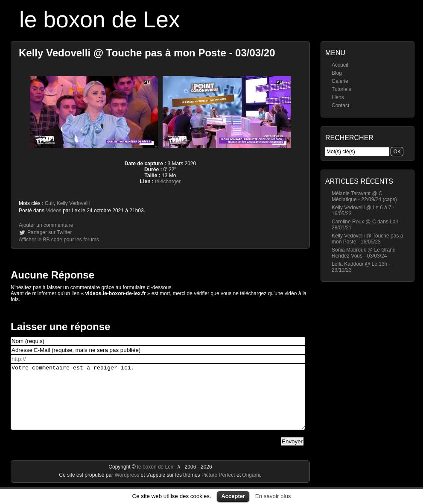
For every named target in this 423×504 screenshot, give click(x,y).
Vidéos (53, 211)
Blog (337, 73)
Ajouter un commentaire (46, 225)
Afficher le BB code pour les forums (59, 240)
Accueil (340, 65)
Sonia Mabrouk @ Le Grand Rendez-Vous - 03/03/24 (364, 253)
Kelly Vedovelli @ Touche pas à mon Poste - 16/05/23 (367, 239)
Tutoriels (341, 89)
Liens (338, 97)
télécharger (168, 182)
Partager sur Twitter (50, 232)
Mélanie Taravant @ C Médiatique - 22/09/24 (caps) (364, 196)
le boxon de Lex (100, 19)
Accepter (233, 496)
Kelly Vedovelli (73, 203)
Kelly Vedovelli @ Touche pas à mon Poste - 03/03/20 (147, 53)
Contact (340, 105)
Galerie (340, 81)
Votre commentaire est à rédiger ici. (158, 403)
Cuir (49, 203)
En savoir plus (273, 496)
